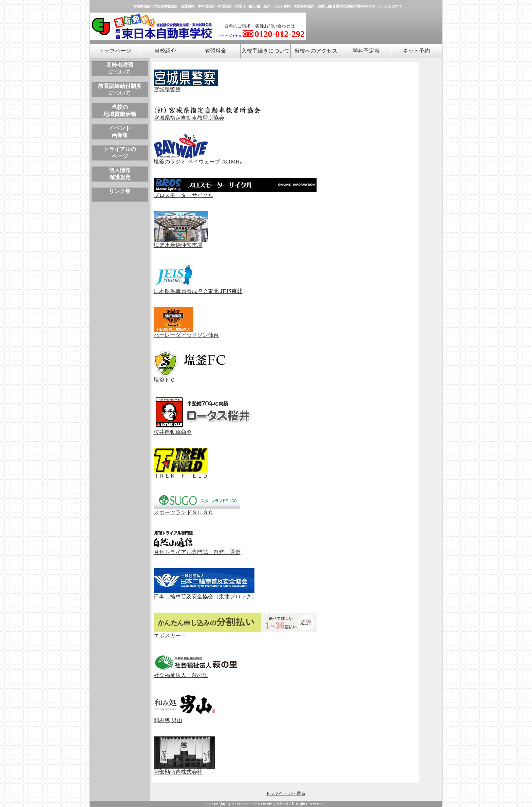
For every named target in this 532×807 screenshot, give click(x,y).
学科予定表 (366, 51)
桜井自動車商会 (205, 429)
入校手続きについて (266, 51)
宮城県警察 (186, 87)
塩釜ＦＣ (189, 377)
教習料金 (215, 51)
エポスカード (235, 633)
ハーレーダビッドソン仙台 (186, 332)
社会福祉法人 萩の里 (181, 675)
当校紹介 (165, 51)
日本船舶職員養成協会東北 (198, 289)
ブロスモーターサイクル (235, 193)
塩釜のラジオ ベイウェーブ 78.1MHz (198, 159)
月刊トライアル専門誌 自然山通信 (197, 550)
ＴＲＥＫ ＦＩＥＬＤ (181, 473)
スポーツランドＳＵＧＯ (197, 510)
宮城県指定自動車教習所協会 (208, 115)
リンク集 (120, 191)
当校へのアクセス (316, 51)
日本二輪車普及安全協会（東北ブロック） (205, 594)
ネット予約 (416, 51)
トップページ (115, 51)
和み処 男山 (185, 718)
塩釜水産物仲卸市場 (181, 243)
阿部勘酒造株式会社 (184, 769)
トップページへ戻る (286, 793)
